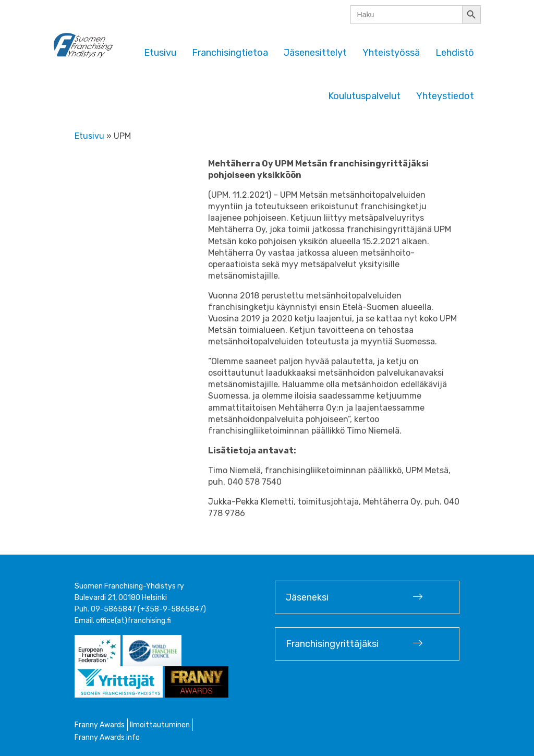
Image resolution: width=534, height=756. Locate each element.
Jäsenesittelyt (315, 53)
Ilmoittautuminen (160, 725)
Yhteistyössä (391, 53)
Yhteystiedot (445, 96)
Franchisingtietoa (230, 53)
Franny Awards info (107, 737)
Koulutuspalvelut (364, 96)
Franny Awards (100, 725)
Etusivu (160, 53)
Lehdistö (455, 53)
